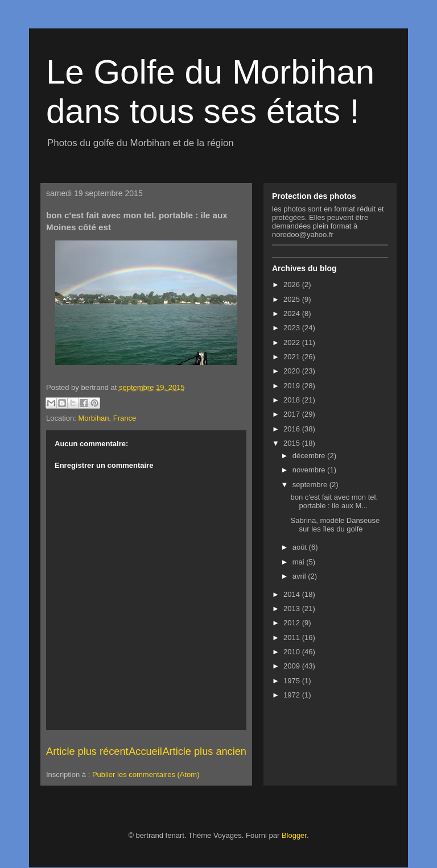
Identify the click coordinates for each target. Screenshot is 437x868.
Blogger (294, 835)
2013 (293, 609)
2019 (293, 386)
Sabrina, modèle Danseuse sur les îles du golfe (335, 525)
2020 (293, 371)
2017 (293, 414)
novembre (310, 470)
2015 (293, 443)
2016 (293, 429)
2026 (293, 285)
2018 (293, 400)
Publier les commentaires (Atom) (146, 774)
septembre (311, 485)
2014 (293, 594)
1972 (293, 695)
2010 (293, 652)
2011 (293, 637)
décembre (310, 456)
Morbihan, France (107, 418)
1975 (293, 681)
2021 (293, 357)
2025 (293, 299)
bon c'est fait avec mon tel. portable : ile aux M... (334, 502)
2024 (293, 313)
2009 (293, 666)
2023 (293, 328)
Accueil (145, 751)
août (301, 547)
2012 (293, 623)
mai (300, 562)
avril (300, 576)
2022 (293, 342)
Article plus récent (87, 751)
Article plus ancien (204, 751)
